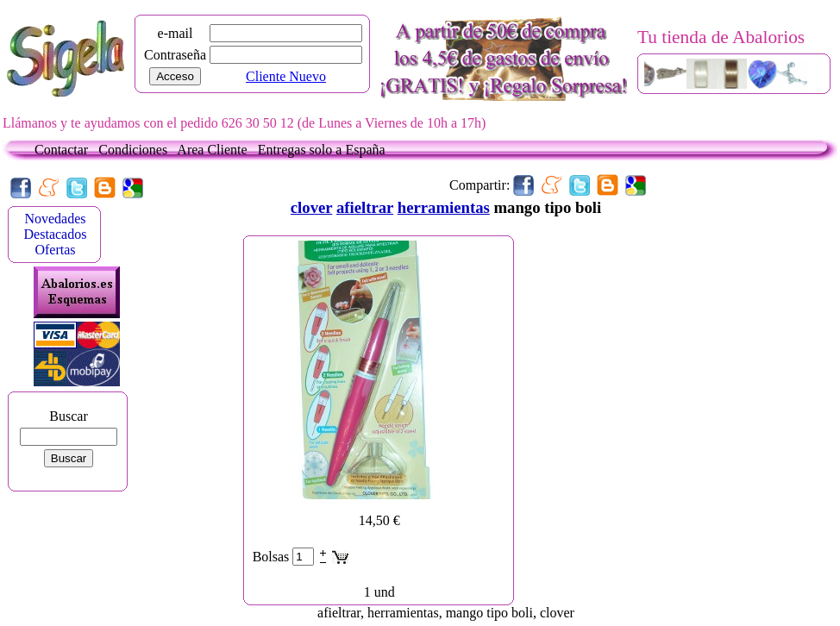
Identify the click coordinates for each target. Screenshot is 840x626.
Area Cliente (215, 150)
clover (311, 207)
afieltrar (365, 207)
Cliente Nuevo (286, 76)
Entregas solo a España (322, 150)
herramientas (444, 207)
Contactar (65, 150)
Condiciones (136, 150)
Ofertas (55, 250)
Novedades (55, 219)
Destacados (56, 234)
